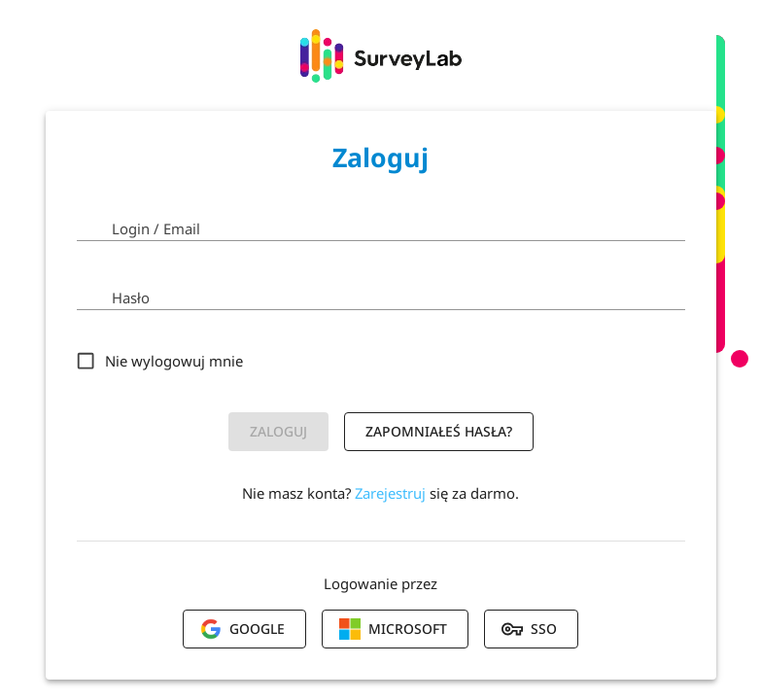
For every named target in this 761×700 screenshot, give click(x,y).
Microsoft (393, 629)
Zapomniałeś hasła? (439, 431)
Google (242, 629)
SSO (529, 629)
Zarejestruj (390, 493)
